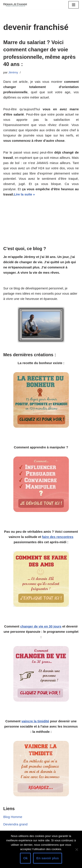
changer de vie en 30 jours (41, 626)
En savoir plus (48, 858)
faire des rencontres (58, 537)
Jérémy (13, 72)
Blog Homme (13, 817)
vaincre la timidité (35, 721)
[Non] (77, 849)
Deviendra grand (15, 824)
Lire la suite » (24, 194)
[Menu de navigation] (74, 5)
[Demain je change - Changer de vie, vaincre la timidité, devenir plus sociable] (16, 5)
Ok (25, 858)
